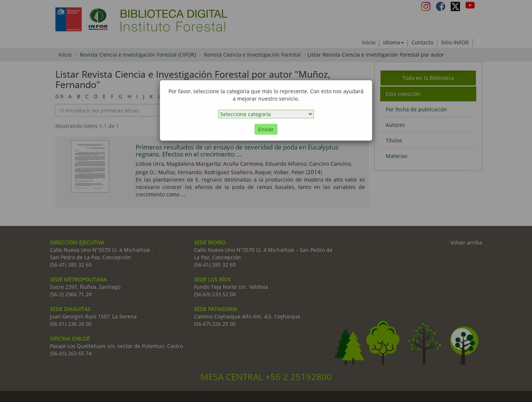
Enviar (266, 129)
